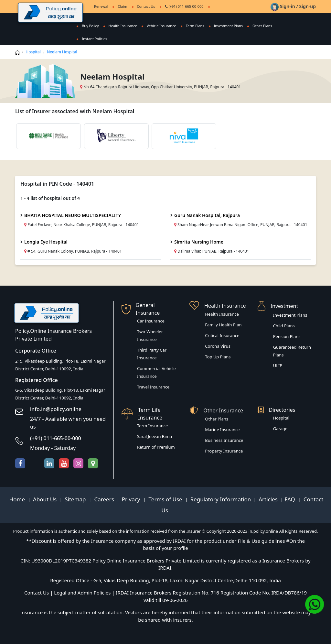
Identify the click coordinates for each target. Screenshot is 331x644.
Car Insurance (151, 321)
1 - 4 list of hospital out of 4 (50, 198)
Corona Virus (218, 346)
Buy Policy (90, 26)
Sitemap (76, 499)
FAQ (291, 499)
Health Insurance (123, 26)
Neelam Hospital (62, 52)
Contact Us (146, 6)
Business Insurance (224, 440)
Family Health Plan (223, 325)
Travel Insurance (153, 387)
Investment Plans (228, 26)
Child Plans (284, 326)
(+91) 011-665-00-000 (184, 6)
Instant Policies (94, 39)
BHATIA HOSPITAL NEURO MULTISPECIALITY (73, 215)
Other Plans (262, 26)
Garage (280, 429)
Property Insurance (224, 451)
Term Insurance (152, 426)
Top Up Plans (218, 357)
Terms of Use (165, 499)
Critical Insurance (222, 335)
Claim (122, 6)
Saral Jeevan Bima (155, 436)
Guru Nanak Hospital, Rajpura (207, 215)
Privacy (132, 499)
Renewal (101, 6)
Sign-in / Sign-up (293, 6)
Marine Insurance (222, 430)
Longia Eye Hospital (46, 242)
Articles (269, 499)
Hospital (33, 52)
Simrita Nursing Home (199, 242)
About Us (46, 499)
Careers (103, 499)
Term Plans (195, 26)
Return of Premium (156, 447)
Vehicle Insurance (161, 26)
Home (18, 499)
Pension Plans (287, 336)
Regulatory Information (221, 499)
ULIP (278, 366)
